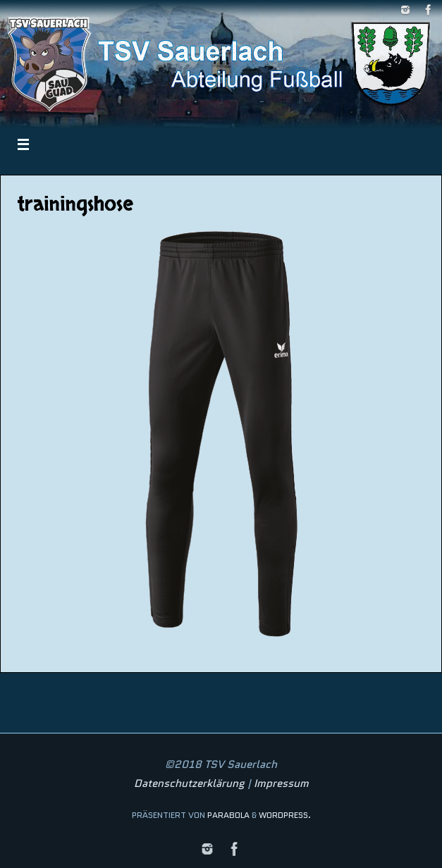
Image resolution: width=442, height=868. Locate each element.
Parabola (228, 815)
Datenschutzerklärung (189, 783)
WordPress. (285, 815)
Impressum (281, 783)
